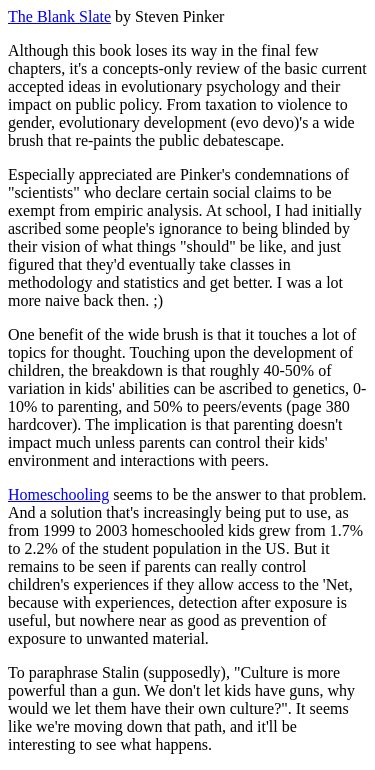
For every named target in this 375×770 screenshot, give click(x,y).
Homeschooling (58, 494)
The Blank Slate (59, 16)
